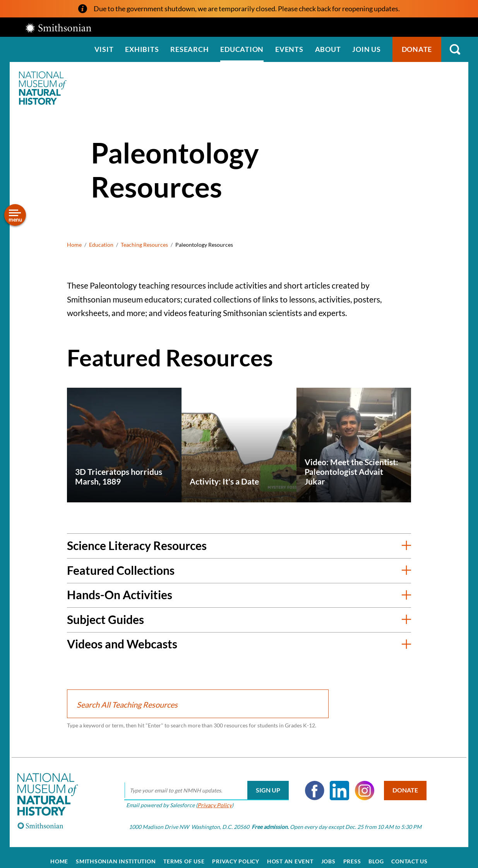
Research (189, 49)
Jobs (328, 853)
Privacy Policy (210, 797)
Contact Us (409, 853)
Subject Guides (105, 619)
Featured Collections (121, 570)
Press (352, 853)
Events (289, 49)
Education (242, 49)
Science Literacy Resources (137, 545)
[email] (201, 783)
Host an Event (290, 853)
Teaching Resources (144, 245)
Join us (366, 49)
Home (74, 245)
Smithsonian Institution (116, 853)
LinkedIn (334, 783)
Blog (376, 853)
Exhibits (142, 49)
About (328, 49)
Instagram (360, 783)
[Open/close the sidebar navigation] (15, 215)
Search (455, 49)
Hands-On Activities (120, 595)
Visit (104, 49)
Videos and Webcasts (122, 644)
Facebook (310, 783)
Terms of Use (184, 853)
